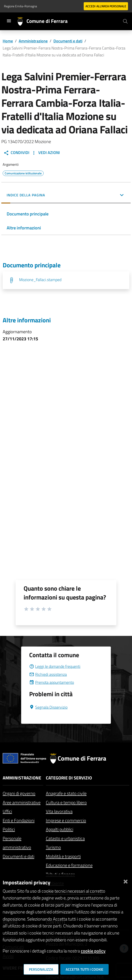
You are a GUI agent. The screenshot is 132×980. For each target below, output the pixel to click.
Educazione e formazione (69, 865)
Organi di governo (19, 793)
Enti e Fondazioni (19, 820)
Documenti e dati (68, 41)
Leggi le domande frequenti (55, 666)
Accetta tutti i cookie (84, 969)
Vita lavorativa (59, 811)
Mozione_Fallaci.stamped (40, 280)
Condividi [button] (16, 153)
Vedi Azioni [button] (46, 153)
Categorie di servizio (69, 778)
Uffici (7, 811)
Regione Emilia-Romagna (20, 6)
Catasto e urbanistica (65, 838)
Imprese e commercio (66, 820)
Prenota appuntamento (52, 682)
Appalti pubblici (60, 829)
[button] (66, 195)
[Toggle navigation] (9, 21)
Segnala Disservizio (48, 707)
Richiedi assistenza (48, 674)
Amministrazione (33, 41)
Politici (9, 829)
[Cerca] (125, 21)
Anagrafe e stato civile (66, 793)
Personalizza (41, 969)
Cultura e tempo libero (66, 802)
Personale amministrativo (17, 843)
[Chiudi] (126, 881)
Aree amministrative (22, 802)
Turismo (53, 847)
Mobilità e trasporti (63, 856)
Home (8, 41)
